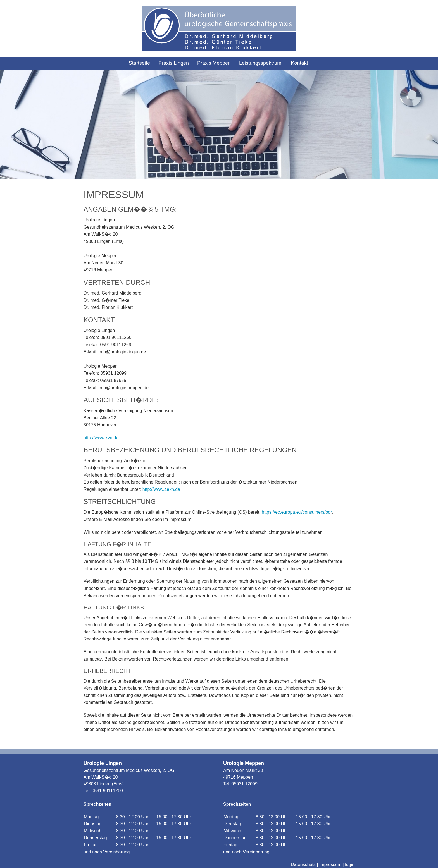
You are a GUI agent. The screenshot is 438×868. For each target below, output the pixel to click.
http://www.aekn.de (161, 489)
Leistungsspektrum (260, 63)
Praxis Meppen (214, 63)
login (350, 865)
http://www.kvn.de (101, 438)
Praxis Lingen (174, 63)
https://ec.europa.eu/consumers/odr (297, 512)
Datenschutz (303, 865)
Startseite (139, 63)
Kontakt (300, 63)
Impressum (330, 865)
